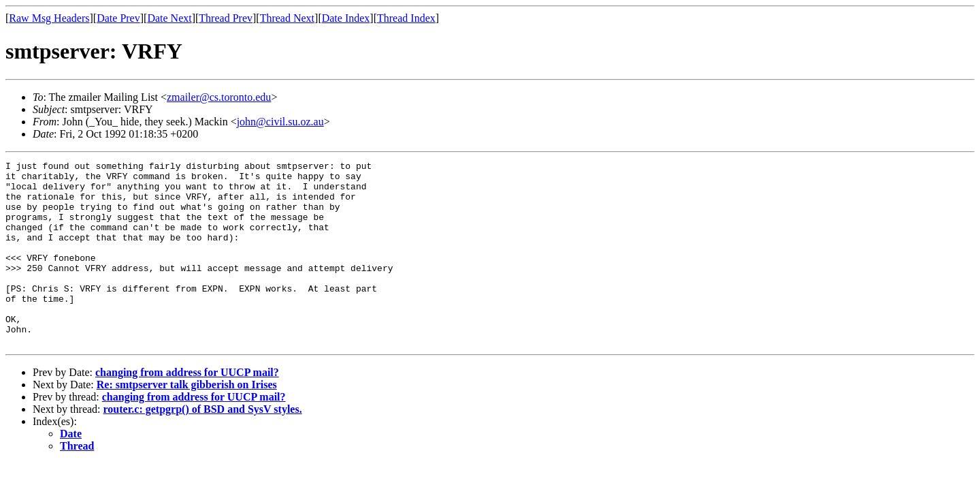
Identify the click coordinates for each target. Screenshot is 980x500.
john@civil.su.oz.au (280, 122)
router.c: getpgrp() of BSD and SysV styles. (203, 446)
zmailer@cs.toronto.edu (219, 97)
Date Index (346, 18)
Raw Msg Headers (49, 18)
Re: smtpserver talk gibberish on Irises (187, 421)
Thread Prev (226, 18)
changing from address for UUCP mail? (187, 409)
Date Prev (118, 18)
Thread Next (287, 18)
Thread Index (406, 18)
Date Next (169, 18)
